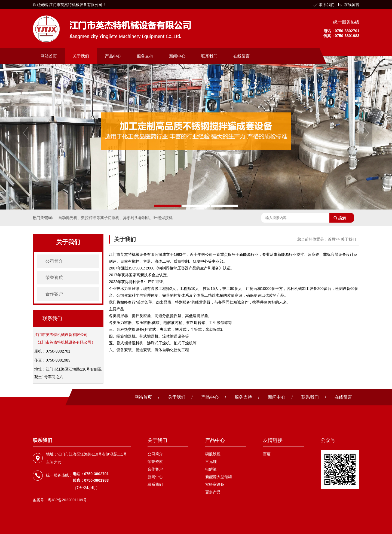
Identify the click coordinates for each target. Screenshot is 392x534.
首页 (332, 239)
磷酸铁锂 (213, 454)
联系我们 (327, 5)
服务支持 (145, 56)
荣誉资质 (54, 277)
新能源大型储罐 (219, 477)
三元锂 (211, 462)
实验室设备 (215, 484)
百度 (267, 454)
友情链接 (273, 440)
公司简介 (54, 261)
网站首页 (49, 56)
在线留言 (352, 5)
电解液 (211, 469)
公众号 (328, 440)
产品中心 (113, 56)
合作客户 (54, 294)
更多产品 (213, 492)
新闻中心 (177, 56)
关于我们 (81, 56)
